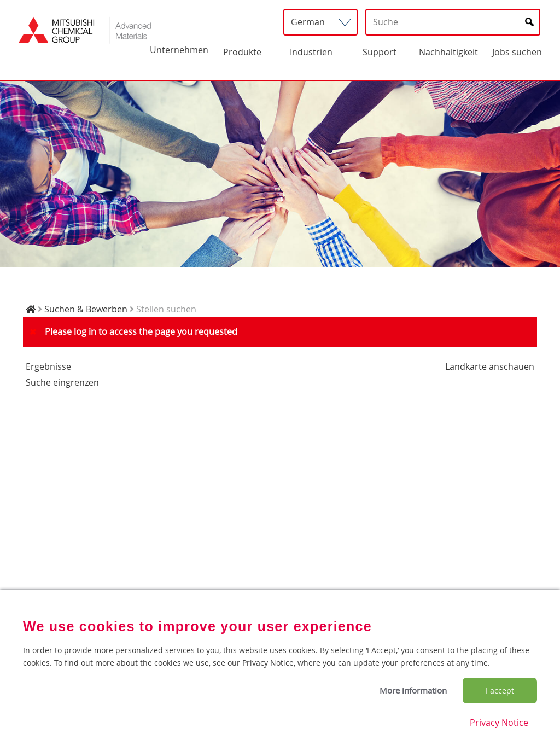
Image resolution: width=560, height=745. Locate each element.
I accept (500, 691)
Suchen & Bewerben (86, 309)
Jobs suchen (517, 52)
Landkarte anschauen (490, 366)
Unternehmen (179, 50)
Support (380, 52)
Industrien (311, 52)
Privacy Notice (499, 723)
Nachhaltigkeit (448, 52)
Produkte (242, 52)
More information (413, 690)
